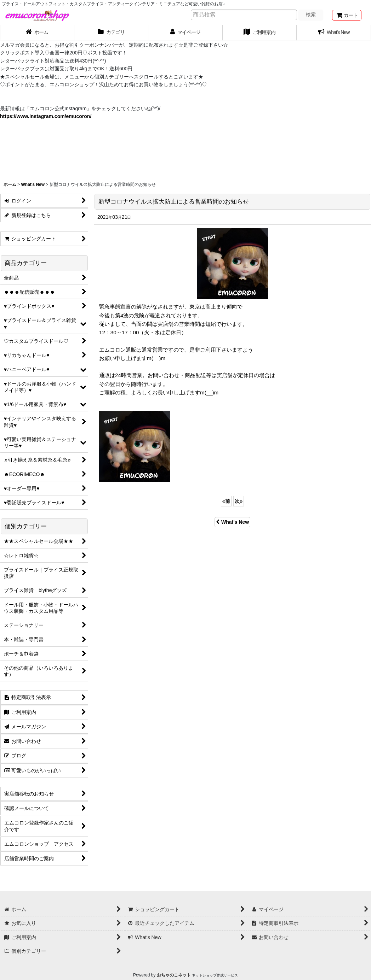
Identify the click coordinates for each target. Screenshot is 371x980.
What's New (232, 522)
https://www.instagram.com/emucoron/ (46, 116)
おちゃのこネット (174, 975)
